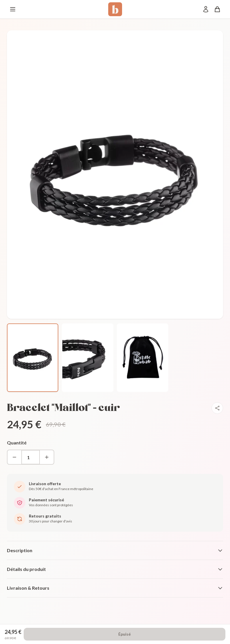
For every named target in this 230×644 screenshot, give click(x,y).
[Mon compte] (206, 9)
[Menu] (13, 9)
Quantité (17, 443)
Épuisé (125, 634)
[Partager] (217, 408)
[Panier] (217, 9)
